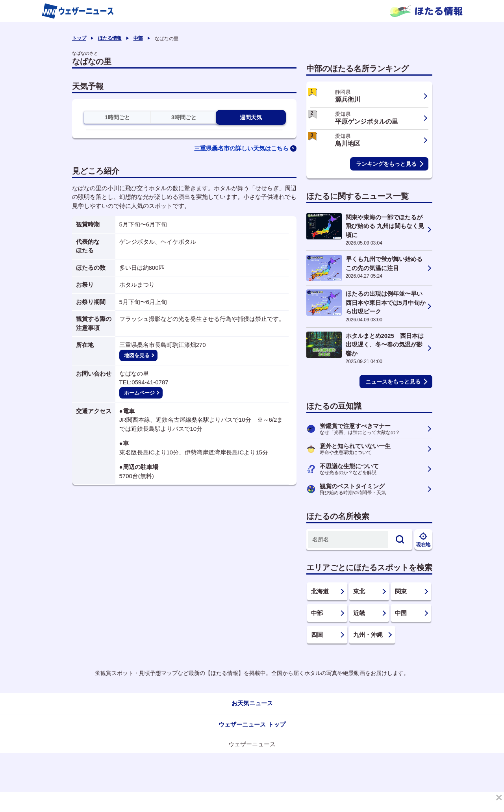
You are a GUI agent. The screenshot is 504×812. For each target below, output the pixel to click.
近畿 (359, 613)
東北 (359, 591)
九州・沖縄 (368, 635)
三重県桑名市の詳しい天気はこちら (241, 148)
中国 (401, 613)
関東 (401, 591)
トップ (79, 38)
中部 (138, 38)
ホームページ (139, 393)
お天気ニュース (252, 703)
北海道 (320, 591)
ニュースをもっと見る (393, 382)
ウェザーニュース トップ (252, 724)
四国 (317, 635)
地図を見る (137, 355)
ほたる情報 (110, 38)
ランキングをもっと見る (386, 164)
